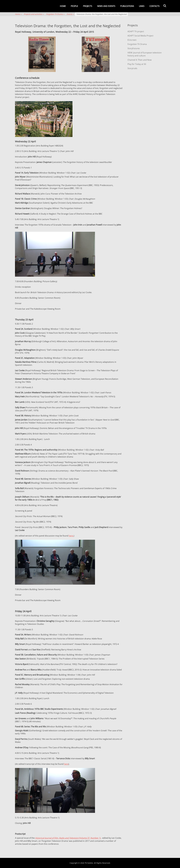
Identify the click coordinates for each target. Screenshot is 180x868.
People (74, 6)
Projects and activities (34, 14)
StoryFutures (134, 48)
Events (70, 14)
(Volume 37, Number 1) (68, 838)
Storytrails (132, 68)
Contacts (154, 6)
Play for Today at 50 (137, 64)
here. (71, 536)
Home (63, 6)
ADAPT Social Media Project (140, 36)
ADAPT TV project (136, 31)
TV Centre (89, 863)
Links (142, 6)
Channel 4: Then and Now (139, 60)
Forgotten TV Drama (55, 14)
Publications (127, 6)
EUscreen (132, 40)
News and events (106, 6)
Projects (88, 6)
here (66, 764)
